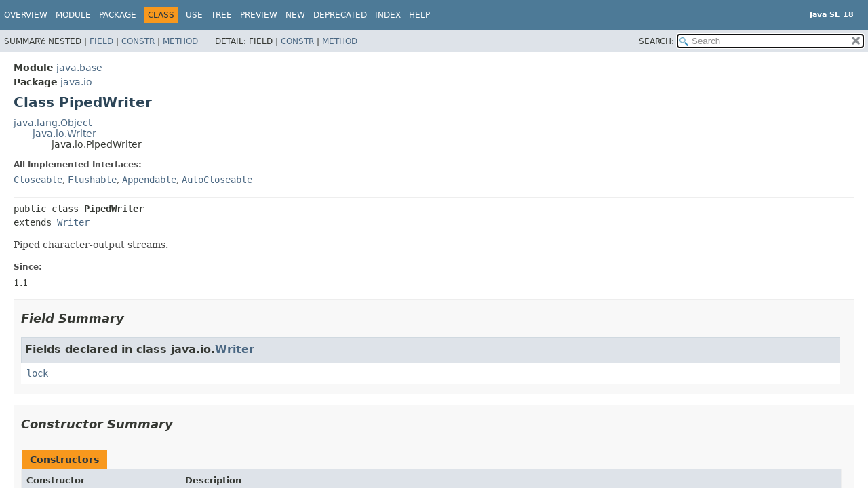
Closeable (38, 180)
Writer (73, 222)
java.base (79, 68)
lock (37, 373)
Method (180, 41)
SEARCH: (656, 41)
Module (73, 15)
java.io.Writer (64, 134)
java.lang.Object (53, 123)
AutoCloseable (217, 180)
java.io (76, 82)
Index (388, 15)
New (295, 15)
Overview (26, 15)
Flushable (92, 180)
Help (419, 15)
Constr (138, 41)
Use (194, 15)
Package (118, 15)
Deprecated (340, 15)
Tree (221, 15)
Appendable (149, 180)
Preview (259, 15)
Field (101, 41)
